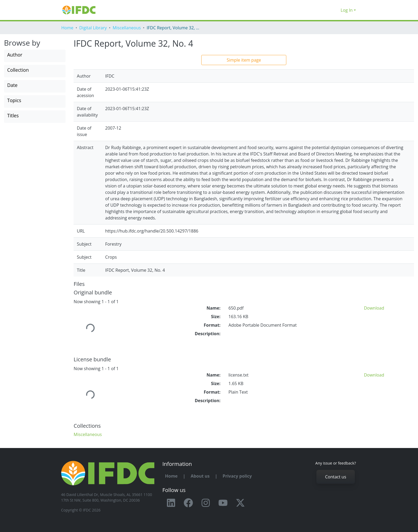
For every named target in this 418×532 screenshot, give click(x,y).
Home (67, 28)
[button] (335, 10)
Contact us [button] (335, 477)
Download (374, 308)
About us (200, 476)
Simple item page (244, 60)
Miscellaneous (127, 28)
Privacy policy (237, 476)
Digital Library (93, 28)
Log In (347, 10)
